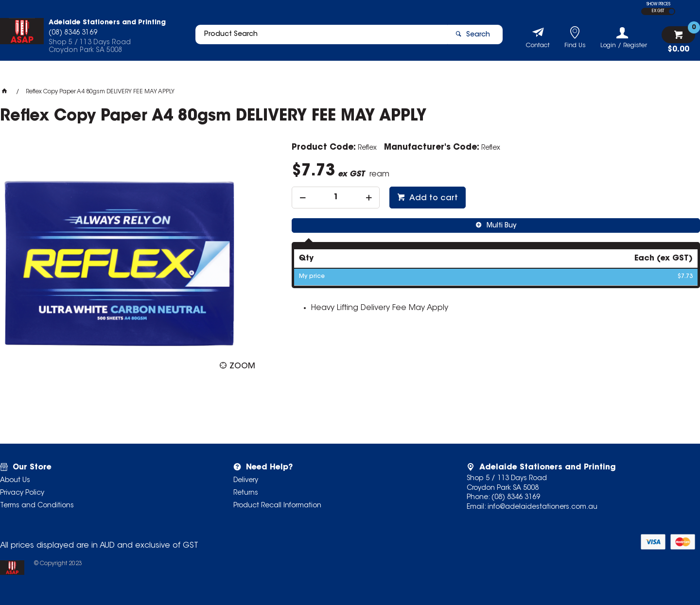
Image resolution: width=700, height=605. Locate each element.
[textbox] (317, 37)
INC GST (672, 11)
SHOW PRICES (658, 4)
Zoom (242, 366)
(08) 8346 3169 (516, 498)
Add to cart (433, 198)
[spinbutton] (336, 198)
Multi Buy (500, 226)
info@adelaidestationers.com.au (542, 507)
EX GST (658, 11)
